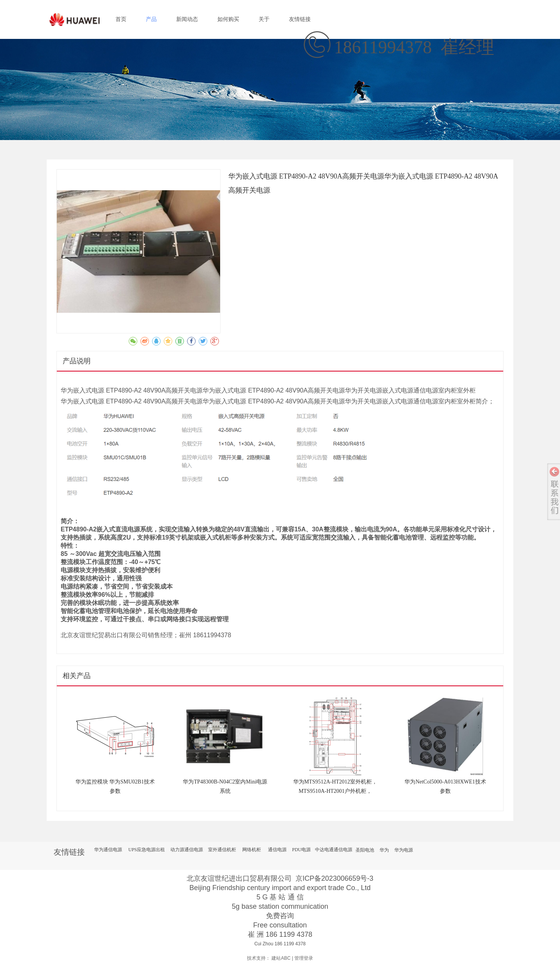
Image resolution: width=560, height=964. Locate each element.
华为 (384, 850)
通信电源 (277, 850)
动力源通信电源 (187, 850)
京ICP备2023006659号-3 (334, 878)
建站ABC (281, 958)
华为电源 (404, 850)
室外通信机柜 (222, 850)
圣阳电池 (365, 850)
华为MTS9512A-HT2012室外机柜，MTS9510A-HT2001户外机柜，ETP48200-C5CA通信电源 (335, 791)
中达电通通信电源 (334, 850)
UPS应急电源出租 (147, 850)
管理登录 (304, 958)
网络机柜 (252, 850)
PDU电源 (301, 850)
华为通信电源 (108, 850)
